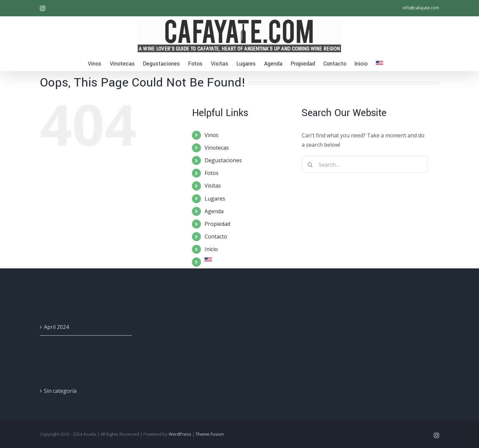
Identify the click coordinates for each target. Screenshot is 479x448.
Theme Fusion (210, 434)
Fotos (212, 173)
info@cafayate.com (421, 8)
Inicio (211, 249)
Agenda (214, 211)
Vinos (212, 135)
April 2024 (56, 327)
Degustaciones (223, 160)
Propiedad (217, 224)
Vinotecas (217, 148)
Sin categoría (60, 391)
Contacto (216, 236)
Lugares (215, 199)
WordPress (180, 434)
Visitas (213, 186)
